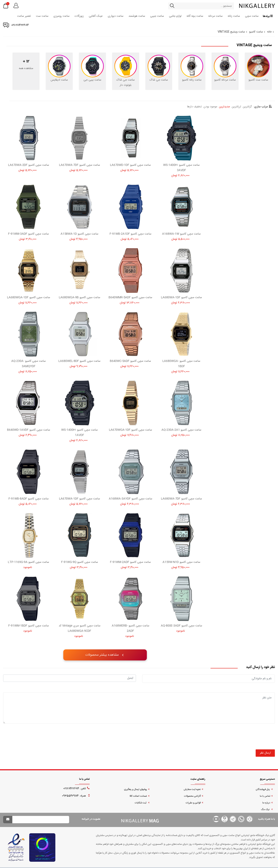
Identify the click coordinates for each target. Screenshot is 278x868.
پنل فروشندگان (263, 789)
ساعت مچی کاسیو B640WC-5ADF (130, 361)
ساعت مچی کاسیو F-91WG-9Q (80, 562)
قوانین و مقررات (193, 803)
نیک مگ (266, 810)
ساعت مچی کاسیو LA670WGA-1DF (131, 430)
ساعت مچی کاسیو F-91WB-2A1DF (131, 234)
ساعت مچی (252, 16)
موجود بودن (210, 107)
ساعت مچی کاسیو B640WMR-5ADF (130, 297)
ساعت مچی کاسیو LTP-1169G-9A (29, 562)
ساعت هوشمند (137, 16)
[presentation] (243, 741)
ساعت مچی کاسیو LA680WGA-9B (80, 297)
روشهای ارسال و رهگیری (136, 789)
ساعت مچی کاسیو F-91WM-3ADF (29, 234)
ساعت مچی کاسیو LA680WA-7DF (182, 499)
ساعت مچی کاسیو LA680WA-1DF (182, 297)
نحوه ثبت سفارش (192, 789)
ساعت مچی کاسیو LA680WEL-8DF (79, 361)
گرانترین (247, 107)
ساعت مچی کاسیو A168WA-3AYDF (131, 499)
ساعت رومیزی (62, 16)
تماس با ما (265, 796)
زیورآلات (79, 16)
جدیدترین (224, 107)
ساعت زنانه (234, 16)
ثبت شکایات (141, 803)
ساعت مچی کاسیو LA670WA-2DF (29, 165)
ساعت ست (42, 16)
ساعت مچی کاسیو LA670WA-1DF (80, 499)
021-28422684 (20, 25)
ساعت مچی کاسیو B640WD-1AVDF (29, 430)
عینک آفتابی (96, 16)
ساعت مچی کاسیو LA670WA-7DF (80, 165)
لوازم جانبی (175, 16)
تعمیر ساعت (24, 16)
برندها (268, 16)
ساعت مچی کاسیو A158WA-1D (79, 234)
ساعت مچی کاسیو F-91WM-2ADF (130, 562)
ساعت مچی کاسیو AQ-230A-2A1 (181, 430)
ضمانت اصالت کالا (138, 796)
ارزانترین (236, 107)
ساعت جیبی (157, 16)
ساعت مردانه (215, 16)
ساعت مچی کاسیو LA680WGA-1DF (29, 297)
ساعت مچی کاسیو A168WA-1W (181, 234)
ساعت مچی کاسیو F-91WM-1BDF (29, 626)
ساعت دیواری (116, 16)
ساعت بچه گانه (195, 16)
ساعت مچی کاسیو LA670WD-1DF (130, 165)
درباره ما (266, 803)
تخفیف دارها (194, 107)
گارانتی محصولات (192, 796)
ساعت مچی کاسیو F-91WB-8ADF (29, 499)
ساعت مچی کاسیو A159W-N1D (181, 562)
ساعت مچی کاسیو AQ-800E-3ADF (182, 626)
